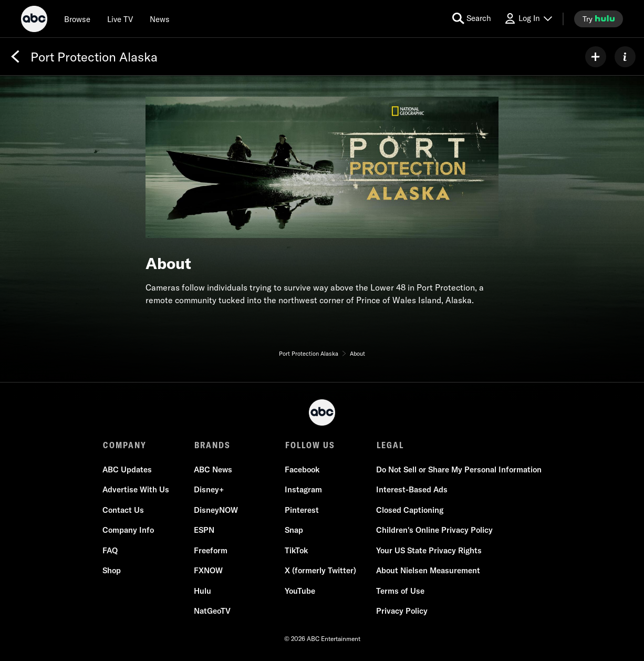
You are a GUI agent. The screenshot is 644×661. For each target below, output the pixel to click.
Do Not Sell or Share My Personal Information (458, 470)
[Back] (15, 57)
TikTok (296, 551)
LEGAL (389, 445)
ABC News (213, 470)
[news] (160, 19)
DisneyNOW (216, 510)
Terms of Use (400, 591)
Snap (294, 530)
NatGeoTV (212, 611)
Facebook (302, 470)
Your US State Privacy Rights (428, 551)
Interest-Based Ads (411, 490)
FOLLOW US (310, 445)
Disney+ (209, 490)
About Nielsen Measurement (428, 571)
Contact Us (124, 510)
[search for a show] (472, 19)
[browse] (77, 19)
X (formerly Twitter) (320, 571)
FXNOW (208, 571)
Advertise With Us (136, 490)
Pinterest (302, 510)
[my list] (596, 57)
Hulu (202, 591)
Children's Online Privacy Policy (434, 530)
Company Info (129, 530)
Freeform (211, 551)
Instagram (303, 490)
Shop (112, 571)
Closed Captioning (409, 510)
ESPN (204, 530)
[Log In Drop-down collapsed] (528, 19)
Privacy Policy (401, 611)
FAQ (111, 551)
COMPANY (125, 445)
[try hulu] (599, 19)
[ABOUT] (625, 57)
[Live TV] (120, 19)
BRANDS (212, 445)
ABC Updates (128, 470)
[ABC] (34, 20)
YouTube (300, 591)
